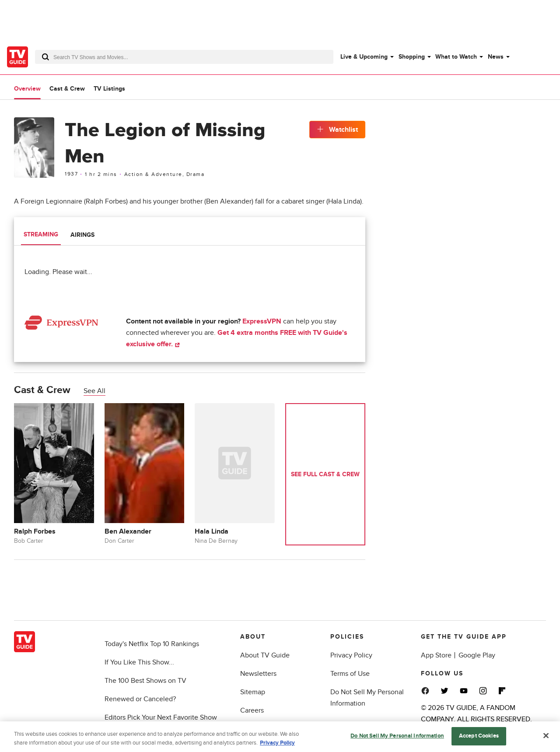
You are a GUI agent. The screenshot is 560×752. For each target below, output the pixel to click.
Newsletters (258, 674)
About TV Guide (265, 655)
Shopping (412, 57)
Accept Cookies (479, 740)
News (496, 57)
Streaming (41, 234)
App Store (436, 655)
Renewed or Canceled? (140, 699)
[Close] (546, 739)
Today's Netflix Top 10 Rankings (152, 644)
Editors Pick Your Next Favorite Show (161, 717)
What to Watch (456, 57)
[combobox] (184, 57)
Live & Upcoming (364, 57)
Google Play (477, 655)
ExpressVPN (262, 321)
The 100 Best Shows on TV (145, 681)
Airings (82, 235)
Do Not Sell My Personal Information (397, 740)
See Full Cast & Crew (325, 474)
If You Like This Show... (139, 662)
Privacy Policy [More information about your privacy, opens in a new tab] (277, 746)
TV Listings (109, 89)
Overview (27, 89)
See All (94, 391)
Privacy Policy (351, 655)
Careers (252, 710)
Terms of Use (350, 674)
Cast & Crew (67, 89)
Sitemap (253, 692)
